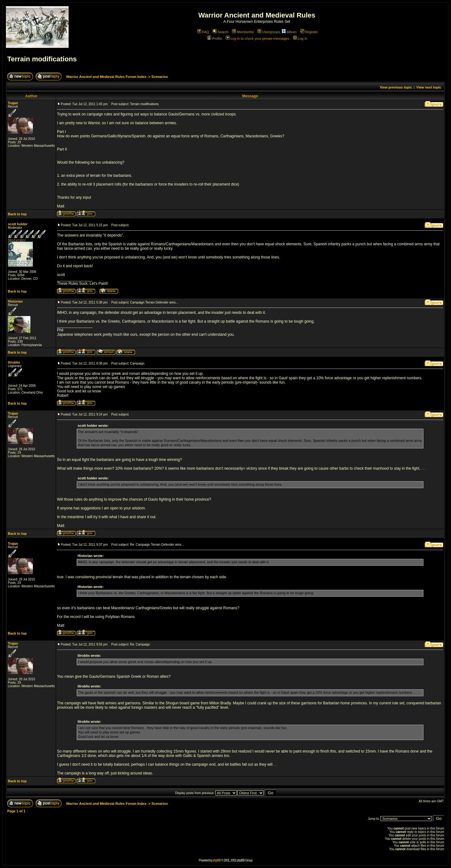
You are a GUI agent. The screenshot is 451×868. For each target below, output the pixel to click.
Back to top (17, 214)
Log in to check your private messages (258, 38)
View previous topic (396, 87)
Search (220, 32)
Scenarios (160, 77)
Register (309, 32)
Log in (300, 38)
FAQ (203, 32)
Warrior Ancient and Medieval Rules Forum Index (106, 77)
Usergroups (269, 32)
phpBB (217, 860)
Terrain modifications (42, 59)
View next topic (429, 87)
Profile (215, 38)
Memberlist (243, 32)
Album (289, 32)
